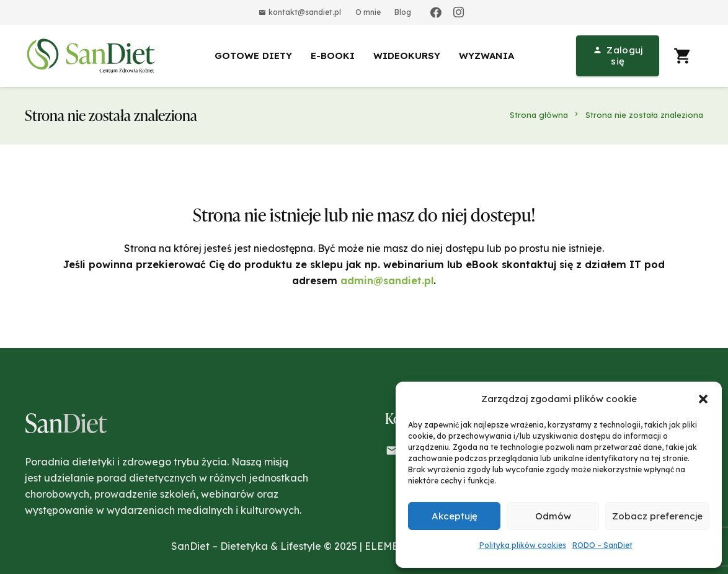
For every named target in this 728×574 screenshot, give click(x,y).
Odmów (553, 516)
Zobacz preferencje (657, 516)
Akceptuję (455, 516)
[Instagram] (458, 12)
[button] (703, 399)
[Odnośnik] (93, 56)
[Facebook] (436, 12)
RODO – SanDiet (602, 545)
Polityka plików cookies (523, 545)
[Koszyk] (683, 56)
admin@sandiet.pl (387, 280)
